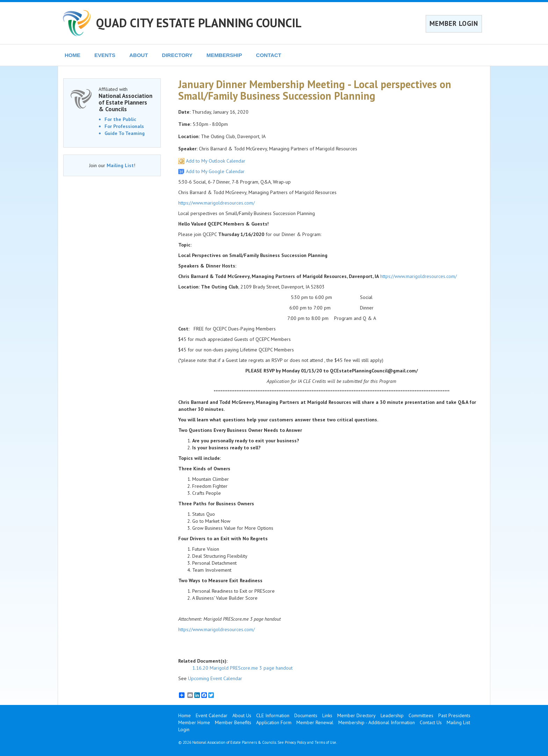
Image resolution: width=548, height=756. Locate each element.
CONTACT (269, 55)
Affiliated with (126, 99)
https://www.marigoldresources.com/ (217, 203)
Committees (421, 715)
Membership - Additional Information (377, 722)
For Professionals (124, 126)
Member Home (194, 722)
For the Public (120, 119)
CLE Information (273, 715)
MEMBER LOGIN (454, 23)
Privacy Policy (295, 742)
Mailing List (120, 165)
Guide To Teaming (125, 133)
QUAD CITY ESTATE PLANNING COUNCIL (199, 23)
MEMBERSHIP (224, 55)
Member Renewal (315, 722)
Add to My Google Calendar (215, 171)
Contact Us (431, 722)
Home (185, 715)
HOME (73, 55)
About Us (242, 715)
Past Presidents (454, 715)
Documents (306, 715)
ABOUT (139, 55)
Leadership (392, 715)
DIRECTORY (177, 55)
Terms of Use (325, 742)
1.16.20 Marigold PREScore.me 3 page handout (242, 668)
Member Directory (356, 715)
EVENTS (105, 55)
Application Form (274, 722)
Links (327, 715)
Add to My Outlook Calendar (216, 161)
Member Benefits (233, 722)
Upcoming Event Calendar (215, 678)
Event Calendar (212, 715)
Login (184, 729)
